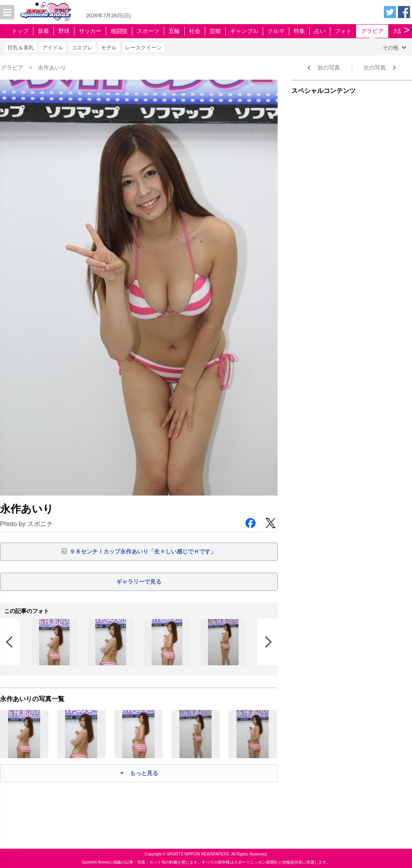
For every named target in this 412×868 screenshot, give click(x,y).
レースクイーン (143, 48)
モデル (109, 48)
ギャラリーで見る (139, 582)
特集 (299, 31)
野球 (64, 31)
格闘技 (119, 31)
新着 (43, 31)
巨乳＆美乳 (21, 48)
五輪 (174, 31)
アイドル (53, 48)
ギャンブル (244, 31)
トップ (20, 31)
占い (320, 31)
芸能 (215, 31)
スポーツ (148, 31)
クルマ (276, 31)
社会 (195, 31)
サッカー (90, 31)
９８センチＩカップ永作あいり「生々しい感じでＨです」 (143, 551)
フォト (343, 31)
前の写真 (329, 68)
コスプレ (82, 48)
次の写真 (375, 68)
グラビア (372, 31)
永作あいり (52, 68)
